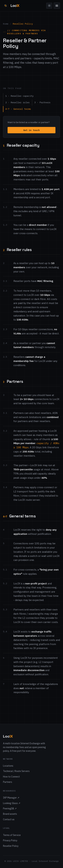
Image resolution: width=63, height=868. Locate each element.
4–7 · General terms (18, 109)
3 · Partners (42, 102)
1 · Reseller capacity (19, 96)
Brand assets (10, 814)
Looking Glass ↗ (12, 803)
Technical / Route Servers (16, 771)
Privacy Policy (10, 840)
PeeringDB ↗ (10, 809)
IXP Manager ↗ (11, 798)
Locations (8, 766)
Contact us (9, 819)
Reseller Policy (11, 846)
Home (6, 24)
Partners (8, 782)
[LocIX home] (11, 6)
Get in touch (32, 130)
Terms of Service (12, 835)
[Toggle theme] (49, 6)
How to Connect (11, 777)
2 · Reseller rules (17, 102)
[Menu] (57, 6)
